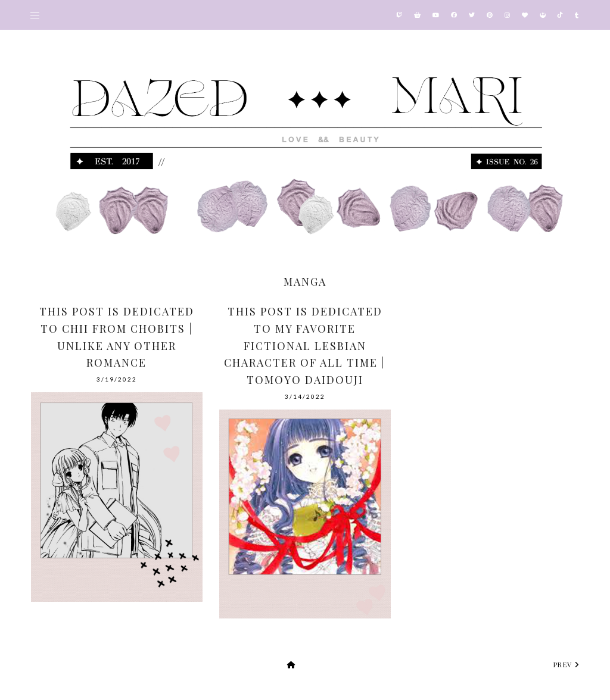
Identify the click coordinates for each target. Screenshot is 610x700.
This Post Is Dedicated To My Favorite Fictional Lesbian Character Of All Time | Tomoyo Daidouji (305, 346)
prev (567, 665)
